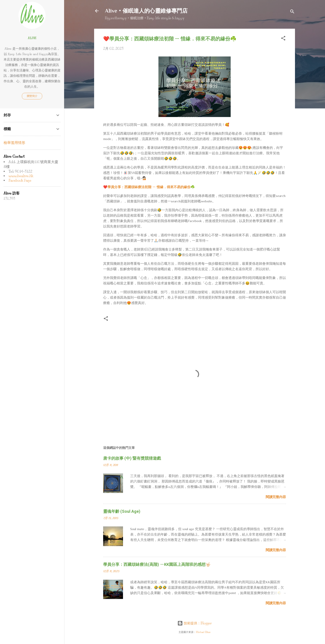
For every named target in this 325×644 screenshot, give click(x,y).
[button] (283, 39)
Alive (32, 38)
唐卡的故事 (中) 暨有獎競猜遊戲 (132, 458)
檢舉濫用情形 (14, 143)
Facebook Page (20, 180)
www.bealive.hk (21, 176)
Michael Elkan (203, 632)
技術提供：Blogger (195, 623)
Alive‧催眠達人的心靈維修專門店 (146, 11)
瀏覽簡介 (32, 96)
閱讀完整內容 (276, 497)
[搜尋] (292, 12)
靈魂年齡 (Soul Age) (122, 511)
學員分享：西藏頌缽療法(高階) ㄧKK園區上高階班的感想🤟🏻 (157, 564)
